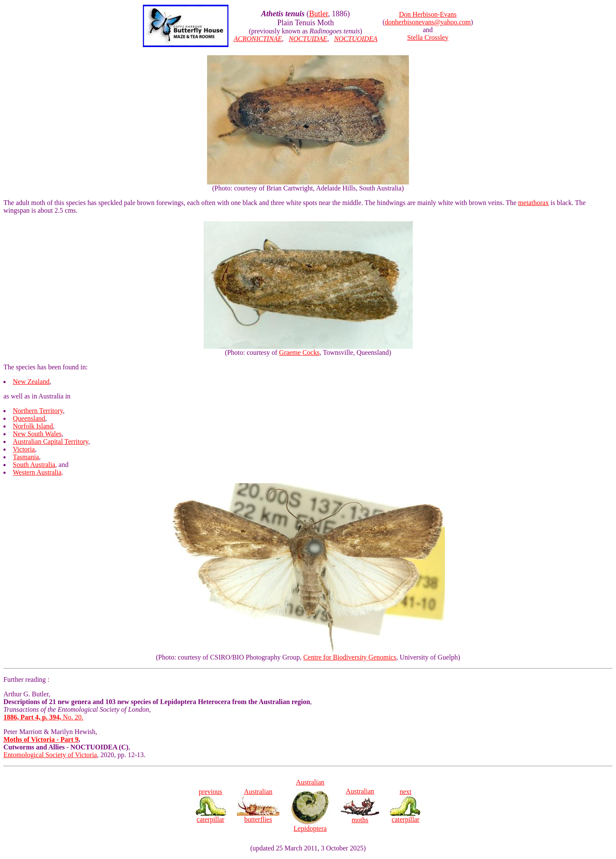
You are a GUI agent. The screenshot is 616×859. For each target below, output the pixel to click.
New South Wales (37, 434)
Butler (319, 14)
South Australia (34, 465)
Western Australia (37, 472)
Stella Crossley (428, 37)
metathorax (533, 203)
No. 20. (43, 717)
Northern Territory (38, 411)
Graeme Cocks (299, 352)
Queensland (29, 418)
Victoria (24, 449)
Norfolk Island (33, 426)
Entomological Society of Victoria (50, 755)
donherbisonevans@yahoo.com (428, 22)
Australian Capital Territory (50, 441)
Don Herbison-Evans (428, 14)
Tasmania (26, 457)
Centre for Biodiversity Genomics (350, 657)
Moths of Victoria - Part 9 (41, 739)
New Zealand (31, 382)
